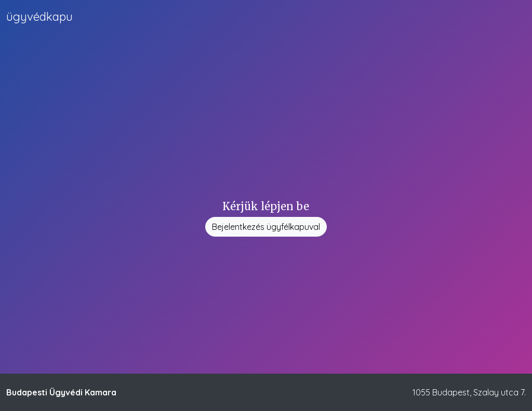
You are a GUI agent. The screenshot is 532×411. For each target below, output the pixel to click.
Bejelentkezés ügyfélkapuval (266, 227)
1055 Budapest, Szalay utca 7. (469, 392)
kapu (39, 17)
